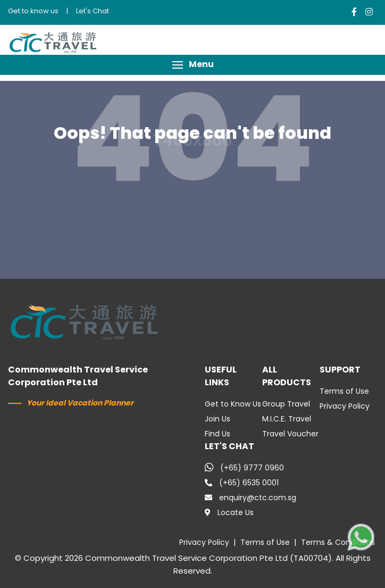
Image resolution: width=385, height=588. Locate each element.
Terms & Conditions (338, 542)
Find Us (217, 434)
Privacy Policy (345, 406)
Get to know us (33, 11)
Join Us (217, 419)
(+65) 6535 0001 (242, 483)
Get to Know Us (233, 404)
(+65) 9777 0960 (244, 468)
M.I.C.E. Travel (287, 419)
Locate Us (229, 512)
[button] (192, 65)
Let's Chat (93, 11)
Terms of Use (344, 391)
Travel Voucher (290, 434)
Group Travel (286, 404)
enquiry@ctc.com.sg (250, 498)
